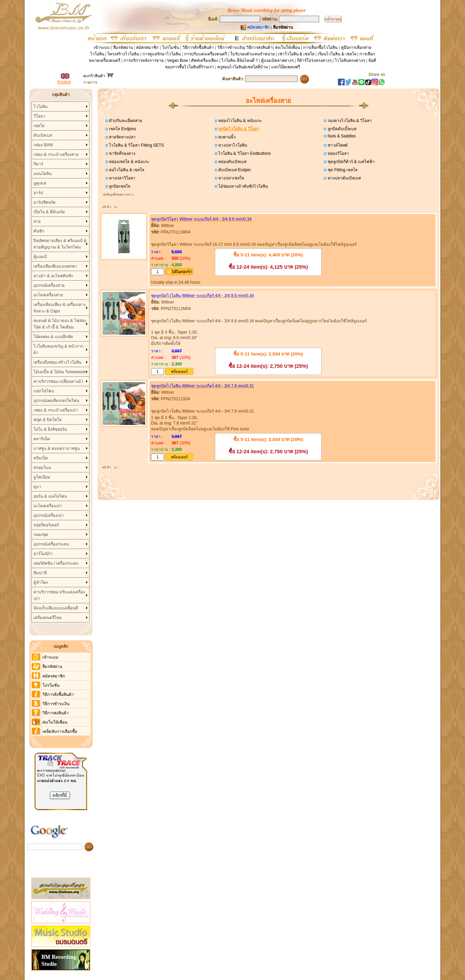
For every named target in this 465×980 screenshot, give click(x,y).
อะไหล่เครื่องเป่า (48, 506)
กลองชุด (41, 535)
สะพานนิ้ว (227, 137)
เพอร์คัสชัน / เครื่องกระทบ (56, 563)
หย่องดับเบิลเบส (232, 162)
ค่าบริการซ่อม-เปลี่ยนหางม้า (58, 381)
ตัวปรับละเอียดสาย (125, 121)
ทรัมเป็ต (41, 458)
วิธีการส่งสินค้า (259, 48)
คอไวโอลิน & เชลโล (126, 170)
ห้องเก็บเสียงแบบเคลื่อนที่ (56, 608)
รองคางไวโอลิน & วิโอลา (349, 121)
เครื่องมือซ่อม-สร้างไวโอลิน (57, 362)
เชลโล (39, 126)
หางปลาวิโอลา (122, 178)
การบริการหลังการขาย (144, 61)
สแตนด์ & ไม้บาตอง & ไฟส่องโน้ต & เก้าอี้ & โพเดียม (60, 324)
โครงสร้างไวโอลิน (124, 54)
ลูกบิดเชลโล (119, 186)
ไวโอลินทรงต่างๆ (350, 61)
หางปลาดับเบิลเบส (343, 178)
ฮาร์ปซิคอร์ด (45, 202)
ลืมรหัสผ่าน (123, 48)
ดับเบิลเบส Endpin (234, 170)
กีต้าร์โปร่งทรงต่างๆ (314, 61)
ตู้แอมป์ (40, 257)
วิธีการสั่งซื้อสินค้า (199, 48)
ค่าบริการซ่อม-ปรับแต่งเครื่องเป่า (59, 595)
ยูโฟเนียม (42, 477)
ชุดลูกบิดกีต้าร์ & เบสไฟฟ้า (351, 162)
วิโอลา (39, 116)
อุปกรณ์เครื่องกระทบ (51, 544)
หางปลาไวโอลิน (232, 145)
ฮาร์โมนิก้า (43, 554)
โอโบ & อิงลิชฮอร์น (50, 429)
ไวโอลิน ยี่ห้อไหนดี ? (240, 61)
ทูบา (37, 487)
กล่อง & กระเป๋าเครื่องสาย (56, 155)
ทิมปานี (40, 573)
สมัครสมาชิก (147, 48)
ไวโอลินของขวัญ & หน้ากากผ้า (58, 350)
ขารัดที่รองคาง (122, 153)
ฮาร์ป (38, 193)
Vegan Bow (177, 61)
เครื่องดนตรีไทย (47, 618)
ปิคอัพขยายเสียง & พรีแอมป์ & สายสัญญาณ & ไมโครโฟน (60, 244)
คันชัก (39, 231)
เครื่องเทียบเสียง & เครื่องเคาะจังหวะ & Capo (60, 308)
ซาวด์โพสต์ (337, 145)
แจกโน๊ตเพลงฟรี (286, 67)
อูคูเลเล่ (40, 183)
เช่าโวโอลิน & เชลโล (297, 54)
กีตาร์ (38, 164)
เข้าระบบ (102, 48)
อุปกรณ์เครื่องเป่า (49, 515)
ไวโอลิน (40, 107)
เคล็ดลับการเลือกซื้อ (60, 731)
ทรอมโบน (42, 468)
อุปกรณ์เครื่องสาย (49, 285)
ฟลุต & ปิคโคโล (47, 420)
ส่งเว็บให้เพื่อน (288, 48)
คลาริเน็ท (42, 439)
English (64, 82)
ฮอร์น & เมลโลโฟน (50, 496)
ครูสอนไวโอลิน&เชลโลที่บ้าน (243, 67)
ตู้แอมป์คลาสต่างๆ (277, 61)
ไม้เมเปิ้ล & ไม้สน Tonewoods (60, 372)
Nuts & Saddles (341, 136)
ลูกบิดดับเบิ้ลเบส (341, 129)
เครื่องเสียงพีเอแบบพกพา (55, 266)
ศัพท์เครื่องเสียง (204, 61)
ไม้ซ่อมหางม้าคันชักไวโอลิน (243, 186)
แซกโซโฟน (44, 391)
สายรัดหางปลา (122, 137)
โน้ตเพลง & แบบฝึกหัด (53, 337)
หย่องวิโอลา (337, 153)
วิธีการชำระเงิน (231, 48)
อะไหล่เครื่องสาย (48, 295)
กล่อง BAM (43, 145)
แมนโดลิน (43, 174)
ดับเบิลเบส (43, 135)
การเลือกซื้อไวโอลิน (320, 48)
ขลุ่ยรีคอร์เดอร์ (46, 525)
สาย (37, 221)
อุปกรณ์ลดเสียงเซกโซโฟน (56, 401)
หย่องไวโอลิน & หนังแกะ (240, 121)
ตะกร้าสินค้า (98, 76)
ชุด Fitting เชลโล (342, 170)
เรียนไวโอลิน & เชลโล (337, 54)
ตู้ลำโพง (41, 582)
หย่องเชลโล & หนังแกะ (129, 162)
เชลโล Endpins (122, 129)
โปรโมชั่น (170, 48)
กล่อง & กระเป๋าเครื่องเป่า (56, 410)
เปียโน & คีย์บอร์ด (49, 212)
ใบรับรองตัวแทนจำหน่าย (252, 54)
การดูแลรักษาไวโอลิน (162, 54)
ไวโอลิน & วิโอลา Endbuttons (244, 153)
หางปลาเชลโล (231, 178)
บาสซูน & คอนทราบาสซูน (57, 448)
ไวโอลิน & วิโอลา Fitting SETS (136, 145)
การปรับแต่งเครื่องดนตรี (206, 54)
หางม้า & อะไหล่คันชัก (53, 276)
